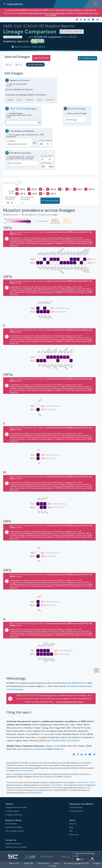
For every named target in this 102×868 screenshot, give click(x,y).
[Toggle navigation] (95, 4)
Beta (19, 100)
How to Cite (14, 863)
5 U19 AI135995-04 (32, 788)
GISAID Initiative (80, 683)
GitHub (28, 863)
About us (73, 824)
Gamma (29, 100)
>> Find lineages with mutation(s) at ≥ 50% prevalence (25, 136)
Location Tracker (12, 811)
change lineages (72, 32)
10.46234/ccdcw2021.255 (34, 749)
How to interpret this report (70, 702)
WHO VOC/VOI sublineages (23, 109)
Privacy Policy (43, 863)
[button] (9, 65)
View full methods (15, 689)
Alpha (10, 100)
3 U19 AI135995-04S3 (85, 782)
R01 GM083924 (35, 793)
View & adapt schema (14, 831)
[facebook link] (80, 20)
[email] (92, 20)
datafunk (88, 686)
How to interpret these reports (30, 47)
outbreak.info (12, 4)
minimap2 (74, 686)
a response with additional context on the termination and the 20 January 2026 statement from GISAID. (58, 14)
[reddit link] (84, 20)
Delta (40, 100)
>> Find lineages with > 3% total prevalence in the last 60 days (20, 158)
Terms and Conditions (25, 771)
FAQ (71, 831)
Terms (57, 863)
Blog (71, 827)
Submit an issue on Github (16, 847)
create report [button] (41, 58)
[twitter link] (76, 20)
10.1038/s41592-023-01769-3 (65, 741)
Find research (11, 824)
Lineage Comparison (14, 815)
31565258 (67, 777)
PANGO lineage (78, 109)
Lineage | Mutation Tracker (16, 807)
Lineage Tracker (76, 807)
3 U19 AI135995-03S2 (59, 785)
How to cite (74, 835)
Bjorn (44, 686)
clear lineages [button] (35, 65)
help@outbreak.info (13, 844)
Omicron (50, 100)
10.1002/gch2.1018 (50, 777)
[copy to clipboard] (96, 20)
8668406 (59, 749)
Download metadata (14, 827)
